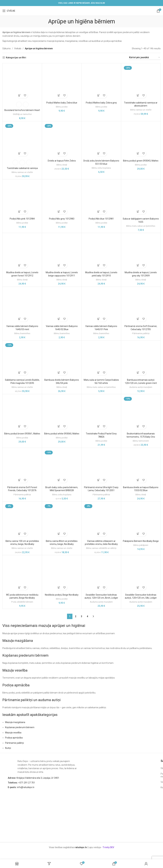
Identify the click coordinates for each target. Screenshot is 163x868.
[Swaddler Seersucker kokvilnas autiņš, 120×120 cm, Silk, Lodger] (141, 574)
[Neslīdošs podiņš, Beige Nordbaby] (62, 574)
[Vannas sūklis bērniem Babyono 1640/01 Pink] (101, 306)
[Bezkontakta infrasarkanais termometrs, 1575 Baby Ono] (141, 413)
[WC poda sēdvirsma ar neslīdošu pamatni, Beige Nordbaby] (22, 574)
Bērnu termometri (141, 441)
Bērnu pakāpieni (141, 545)
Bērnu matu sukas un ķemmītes (141, 226)
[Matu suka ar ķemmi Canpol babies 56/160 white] (101, 360)
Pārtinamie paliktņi (141, 333)
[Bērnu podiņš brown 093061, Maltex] (22, 413)
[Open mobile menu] (9, 11)
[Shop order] (145, 58)
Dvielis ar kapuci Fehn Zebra (62, 161)
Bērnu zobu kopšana (101, 168)
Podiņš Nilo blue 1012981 (101, 219)
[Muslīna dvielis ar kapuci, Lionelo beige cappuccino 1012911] (62, 252)
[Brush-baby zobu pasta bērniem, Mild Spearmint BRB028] (62, 467)
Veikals (18, 48)
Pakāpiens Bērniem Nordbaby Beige (141, 541)
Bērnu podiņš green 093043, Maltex (141, 161)
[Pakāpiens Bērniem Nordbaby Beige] (141, 521)
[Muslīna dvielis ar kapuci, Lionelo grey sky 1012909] (141, 252)
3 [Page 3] (81, 616)
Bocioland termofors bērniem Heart (22, 110)
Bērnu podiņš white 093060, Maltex (62, 434)
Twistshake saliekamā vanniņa (22, 168)
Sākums (7, 48)
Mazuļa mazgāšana (15, 722)
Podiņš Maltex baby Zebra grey (101, 103)
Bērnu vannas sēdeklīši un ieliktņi (101, 548)
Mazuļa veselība (13, 733)
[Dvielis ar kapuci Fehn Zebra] (62, 140)
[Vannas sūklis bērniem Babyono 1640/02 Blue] (62, 306)
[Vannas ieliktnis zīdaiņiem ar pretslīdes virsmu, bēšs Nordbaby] (101, 521)
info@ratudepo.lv (21, 787)
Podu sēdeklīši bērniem (22, 602)
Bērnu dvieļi (62, 165)
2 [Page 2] (76, 616)
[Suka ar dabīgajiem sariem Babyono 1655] (141, 198)
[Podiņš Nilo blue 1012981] (101, 198)
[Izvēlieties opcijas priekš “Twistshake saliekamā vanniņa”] (19, 153)
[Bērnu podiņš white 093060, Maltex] (62, 413)
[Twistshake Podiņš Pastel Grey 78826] (101, 413)
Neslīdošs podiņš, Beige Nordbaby (62, 595)
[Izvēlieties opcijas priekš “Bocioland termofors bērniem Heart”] (19, 95)
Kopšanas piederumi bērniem (20, 727)
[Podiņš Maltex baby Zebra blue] (62, 82)
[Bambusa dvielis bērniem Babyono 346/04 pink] (62, 358)
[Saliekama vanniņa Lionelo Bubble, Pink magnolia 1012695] (22, 360)
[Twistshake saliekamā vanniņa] (22, 140)
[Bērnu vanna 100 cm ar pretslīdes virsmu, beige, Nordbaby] (22, 521)
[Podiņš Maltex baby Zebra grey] (101, 82)
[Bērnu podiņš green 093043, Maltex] (141, 140)
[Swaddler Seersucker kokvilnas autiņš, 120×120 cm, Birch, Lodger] (101, 574)
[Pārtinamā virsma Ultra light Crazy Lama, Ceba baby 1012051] (101, 467)
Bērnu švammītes (22, 333)
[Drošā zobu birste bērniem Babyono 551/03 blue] (101, 140)
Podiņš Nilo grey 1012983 (62, 219)
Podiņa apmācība (14, 738)
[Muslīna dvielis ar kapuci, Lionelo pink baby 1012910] (101, 252)
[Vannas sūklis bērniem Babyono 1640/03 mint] (22, 306)
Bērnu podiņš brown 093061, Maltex (22, 434)
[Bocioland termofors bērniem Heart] (22, 82)
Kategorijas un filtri (16, 58)
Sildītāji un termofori (22, 114)
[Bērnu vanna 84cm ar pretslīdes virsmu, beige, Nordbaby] (62, 521)
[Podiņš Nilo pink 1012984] (22, 198)
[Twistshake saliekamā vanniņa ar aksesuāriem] (141, 82)
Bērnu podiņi (62, 107)
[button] (59, 95)
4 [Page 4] (87, 616)
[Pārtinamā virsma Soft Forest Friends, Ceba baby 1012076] (22, 467)
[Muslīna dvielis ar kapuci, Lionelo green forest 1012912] (22, 252)
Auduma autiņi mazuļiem (141, 387)
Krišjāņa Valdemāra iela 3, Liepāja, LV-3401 (34, 778)
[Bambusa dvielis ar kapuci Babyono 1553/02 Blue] (141, 467)
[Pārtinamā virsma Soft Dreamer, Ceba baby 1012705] (141, 306)
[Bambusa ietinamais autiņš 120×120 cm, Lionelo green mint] (141, 360)
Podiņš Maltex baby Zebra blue (62, 103)
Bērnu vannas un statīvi (141, 110)
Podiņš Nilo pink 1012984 (22, 219)
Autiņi (8, 748)
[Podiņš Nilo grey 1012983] (62, 198)
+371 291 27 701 (21, 783)
